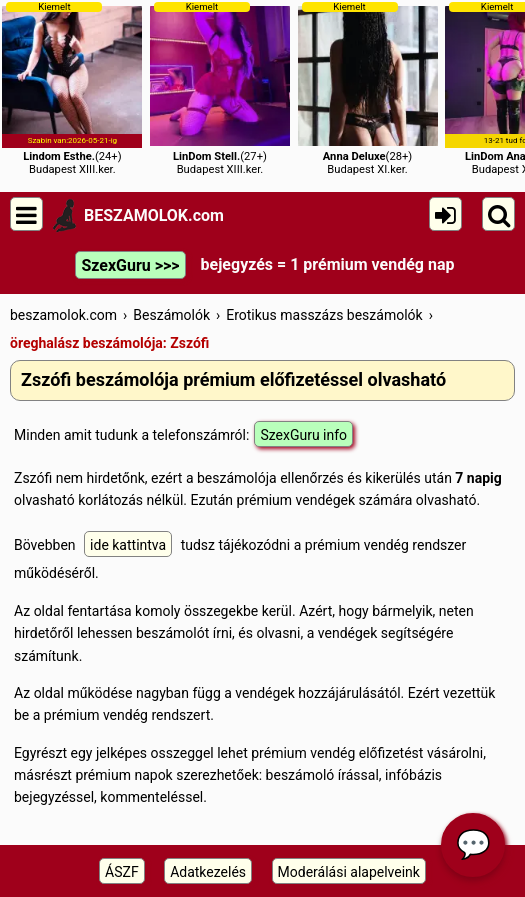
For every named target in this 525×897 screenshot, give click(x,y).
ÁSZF (122, 872)
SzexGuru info (303, 435)
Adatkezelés (208, 872)
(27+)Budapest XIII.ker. (220, 88)
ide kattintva (128, 545)
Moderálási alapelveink (349, 872)
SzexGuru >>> (130, 265)
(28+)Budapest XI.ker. (368, 88)
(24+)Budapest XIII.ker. (72, 88)
